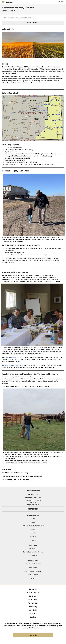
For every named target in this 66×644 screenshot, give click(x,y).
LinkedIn (33, 537)
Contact (33, 522)
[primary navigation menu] (62, 2)
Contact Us (33, 589)
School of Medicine (9, 11)
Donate (33, 529)
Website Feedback (33, 593)
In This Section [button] (33, 23)
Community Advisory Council (14, 357)
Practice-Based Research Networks (20, 18)
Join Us (33, 533)
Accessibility (33, 607)
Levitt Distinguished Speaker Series (33, 526)
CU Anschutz (33, 556)
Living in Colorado (33, 575)
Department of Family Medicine (18, 8)
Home (33, 518)
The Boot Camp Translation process (13, 365)
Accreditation (33, 610)
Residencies (33, 567)
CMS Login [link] (33, 635)
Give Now (33, 617)
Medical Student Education (33, 564)
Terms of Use (33, 603)
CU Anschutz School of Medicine (33, 552)
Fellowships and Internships (33, 571)
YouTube (33, 540)
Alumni (33, 578)
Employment (33, 614)
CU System (33, 596)
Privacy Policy (33, 600)
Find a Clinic (33, 548)
